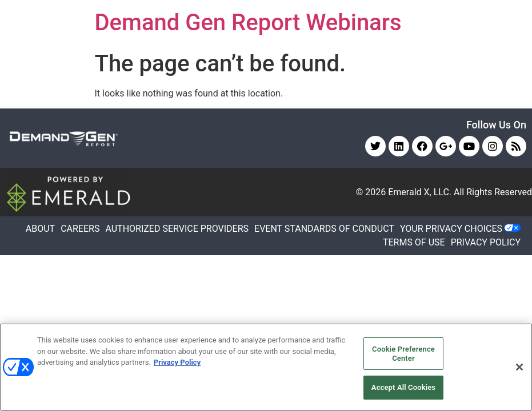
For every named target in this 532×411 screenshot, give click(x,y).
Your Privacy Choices (451, 229)
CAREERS (80, 229)
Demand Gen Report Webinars (248, 23)
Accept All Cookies (403, 387)
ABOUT (40, 229)
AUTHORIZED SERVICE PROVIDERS (177, 229)
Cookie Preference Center (403, 354)
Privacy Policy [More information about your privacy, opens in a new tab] (177, 362)
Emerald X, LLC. (420, 192)
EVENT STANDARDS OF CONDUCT (324, 229)
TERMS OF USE (414, 242)
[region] (266, 367)
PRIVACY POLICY (486, 242)
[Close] (519, 367)
